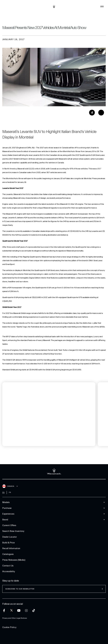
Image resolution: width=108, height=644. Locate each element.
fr (10, 492)
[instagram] (26, 611)
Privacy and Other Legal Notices (15, 618)
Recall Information (11, 548)
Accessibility (9, 571)
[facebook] (4, 611)
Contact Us (8, 566)
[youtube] (19, 611)
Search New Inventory (13, 531)
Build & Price (9, 543)
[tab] (12, 449)
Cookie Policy (9, 627)
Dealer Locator (9, 537)
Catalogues (8, 554)
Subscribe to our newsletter (20, 589)
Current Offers (9, 525)
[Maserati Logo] (54, 6)
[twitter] (11, 610)
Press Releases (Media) (14, 560)
